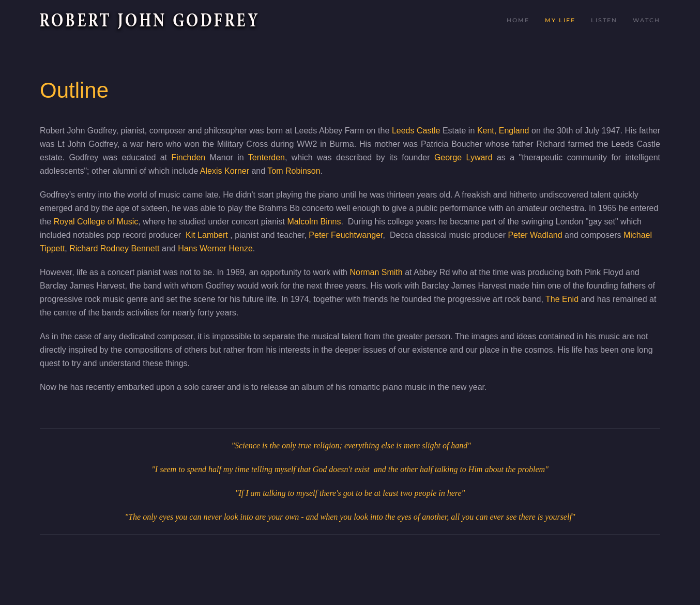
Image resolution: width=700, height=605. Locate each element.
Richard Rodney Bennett (114, 248)
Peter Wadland (535, 235)
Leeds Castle (416, 131)
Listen (604, 20)
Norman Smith (376, 272)
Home (518, 20)
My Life (560, 20)
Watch (646, 20)
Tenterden (267, 157)
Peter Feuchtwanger (346, 235)
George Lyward (463, 157)
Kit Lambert (208, 235)
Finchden (188, 157)
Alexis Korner (225, 171)
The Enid (562, 299)
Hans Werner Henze (215, 248)
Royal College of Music (96, 222)
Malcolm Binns (314, 222)
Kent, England (503, 131)
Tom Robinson (294, 171)
